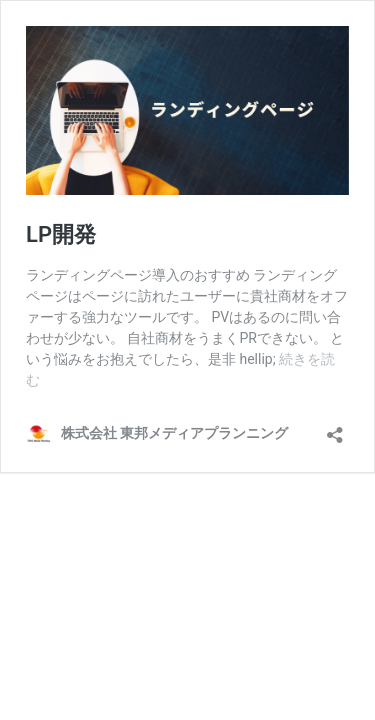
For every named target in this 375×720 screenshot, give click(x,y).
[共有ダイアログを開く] (335, 428)
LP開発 (61, 234)
